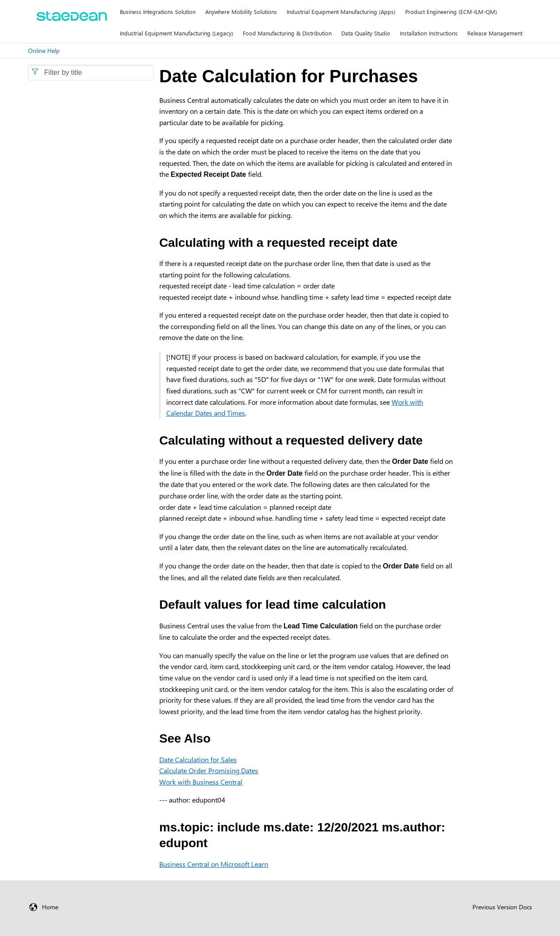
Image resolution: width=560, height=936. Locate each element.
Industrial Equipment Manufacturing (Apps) (341, 12)
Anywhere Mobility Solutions (241, 12)
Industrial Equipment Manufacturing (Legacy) (177, 33)
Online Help (44, 51)
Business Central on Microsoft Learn (214, 864)
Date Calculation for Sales (198, 759)
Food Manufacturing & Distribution (287, 33)
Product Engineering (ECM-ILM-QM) (451, 12)
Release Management (495, 33)
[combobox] (91, 73)
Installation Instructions (429, 33)
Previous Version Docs (502, 907)
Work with (201, 782)
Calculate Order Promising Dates (209, 770)
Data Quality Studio (366, 33)
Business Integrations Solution (158, 12)
